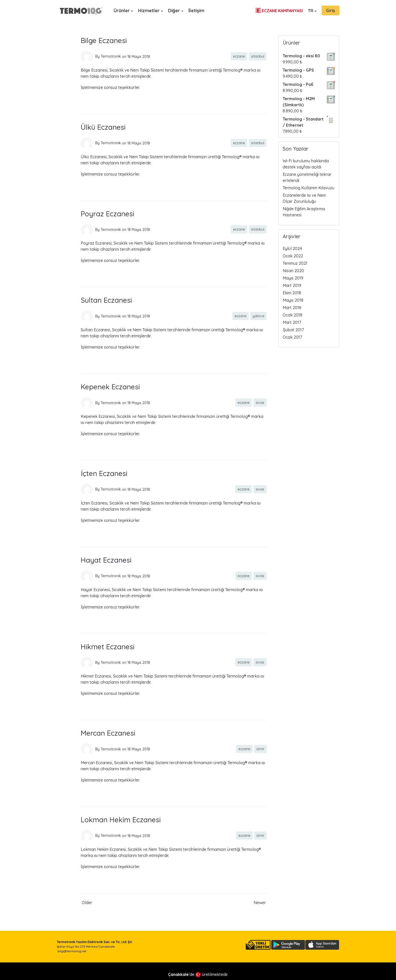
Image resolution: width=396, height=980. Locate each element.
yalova (258, 316)
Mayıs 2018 (293, 300)
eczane (239, 56)
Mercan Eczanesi (108, 733)
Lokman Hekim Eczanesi (121, 820)
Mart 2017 (292, 322)
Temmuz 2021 (295, 263)
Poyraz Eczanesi (107, 214)
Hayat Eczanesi (106, 560)
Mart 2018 (292, 308)
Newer (260, 903)
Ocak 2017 (292, 337)
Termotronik (111, 56)
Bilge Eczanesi (104, 40)
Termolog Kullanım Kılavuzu (309, 188)
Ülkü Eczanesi (103, 127)
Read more (91, 103)
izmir (260, 749)
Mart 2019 (292, 285)
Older (87, 903)
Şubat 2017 (293, 330)
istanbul (258, 56)
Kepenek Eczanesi (110, 387)
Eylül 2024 (292, 248)
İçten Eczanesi (104, 473)
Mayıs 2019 (293, 278)
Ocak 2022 (293, 256)
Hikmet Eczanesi (108, 647)
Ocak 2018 (292, 315)
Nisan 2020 (293, 271)
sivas (260, 403)
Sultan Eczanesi (106, 300)
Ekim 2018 (292, 293)
